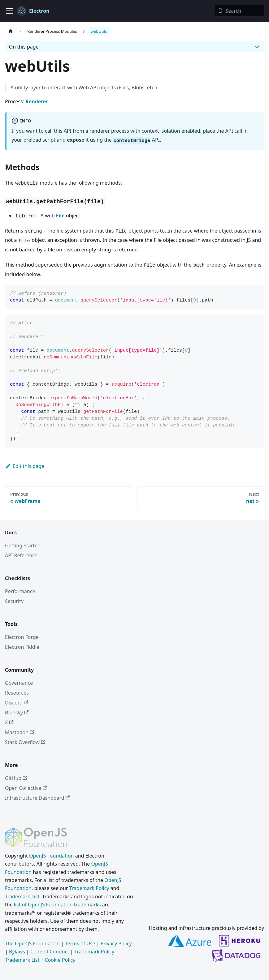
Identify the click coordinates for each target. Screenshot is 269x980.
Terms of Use (80, 944)
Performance (20, 591)
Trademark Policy (89, 888)
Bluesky (17, 713)
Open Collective (26, 788)
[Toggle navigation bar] (10, 11)
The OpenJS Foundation (32, 944)
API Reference (21, 555)
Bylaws (17, 952)
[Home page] (11, 31)
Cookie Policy (60, 960)
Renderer (37, 101)
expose (76, 140)
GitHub (16, 778)
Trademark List (22, 897)
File (60, 216)
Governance (19, 683)
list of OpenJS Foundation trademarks (57, 905)
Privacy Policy (116, 944)
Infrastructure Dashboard (37, 798)
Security (14, 601)
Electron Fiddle (22, 647)
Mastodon (20, 732)
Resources (17, 693)
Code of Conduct (50, 952)
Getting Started (23, 546)
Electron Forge (22, 637)
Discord (17, 703)
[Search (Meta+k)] (239, 11)
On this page (24, 47)
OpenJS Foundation (52, 856)
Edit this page (25, 466)
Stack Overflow (25, 742)
